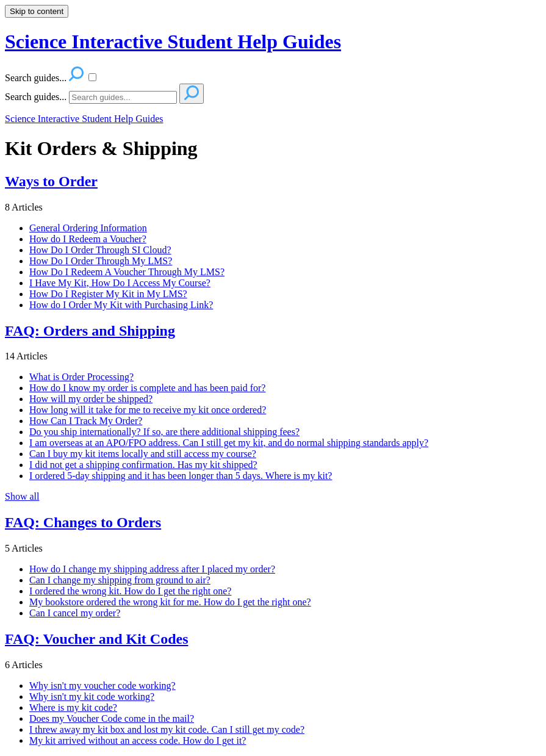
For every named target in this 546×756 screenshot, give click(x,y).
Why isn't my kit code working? (92, 697)
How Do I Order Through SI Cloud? (100, 250)
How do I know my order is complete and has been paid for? (147, 388)
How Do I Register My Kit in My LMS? (108, 294)
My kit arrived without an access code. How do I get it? (138, 740)
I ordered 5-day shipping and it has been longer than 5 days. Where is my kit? (181, 476)
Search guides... (36, 97)
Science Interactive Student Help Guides (84, 119)
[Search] (123, 97)
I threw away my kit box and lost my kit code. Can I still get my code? (167, 729)
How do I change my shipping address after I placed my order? (152, 569)
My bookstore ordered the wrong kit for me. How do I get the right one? (170, 602)
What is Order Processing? (81, 377)
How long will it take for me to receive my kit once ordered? (148, 410)
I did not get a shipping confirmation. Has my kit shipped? (143, 465)
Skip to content (37, 11)
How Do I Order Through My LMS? (101, 261)
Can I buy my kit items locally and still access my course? (143, 454)
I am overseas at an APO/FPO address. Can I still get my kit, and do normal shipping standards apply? (229, 443)
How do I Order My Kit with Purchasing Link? (121, 305)
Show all (22, 496)
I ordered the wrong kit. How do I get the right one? (130, 591)
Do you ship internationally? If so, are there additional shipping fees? (164, 432)
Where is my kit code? (73, 707)
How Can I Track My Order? (86, 421)
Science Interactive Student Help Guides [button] (173, 41)
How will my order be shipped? (91, 399)
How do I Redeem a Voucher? (88, 239)
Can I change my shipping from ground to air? (120, 580)
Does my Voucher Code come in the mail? (112, 718)
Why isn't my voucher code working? (102, 686)
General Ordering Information (88, 228)
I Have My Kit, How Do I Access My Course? (120, 283)
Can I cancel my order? (75, 613)
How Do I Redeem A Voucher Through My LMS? (127, 272)
